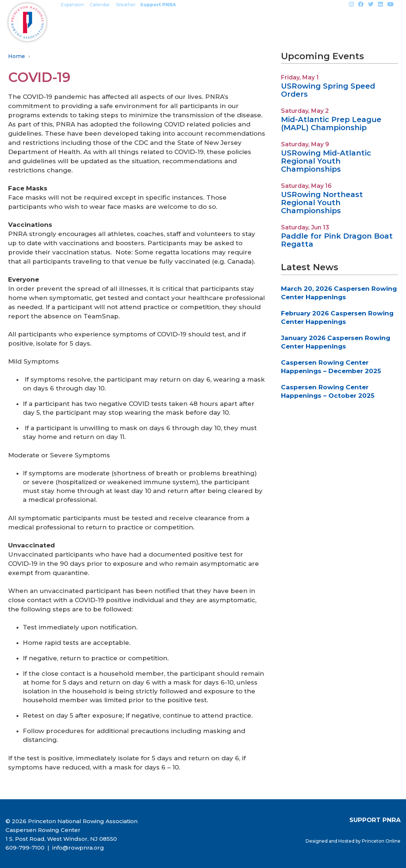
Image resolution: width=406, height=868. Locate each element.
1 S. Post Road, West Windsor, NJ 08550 (61, 839)
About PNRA (343, 22)
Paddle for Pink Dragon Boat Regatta (337, 240)
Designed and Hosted (331, 841)
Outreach (257, 22)
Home (17, 56)
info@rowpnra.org (77, 848)
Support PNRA (158, 5)
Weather (126, 5)
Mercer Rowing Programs (106, 22)
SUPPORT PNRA (375, 820)
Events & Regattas (195, 22)
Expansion (72, 5)
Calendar (100, 5)
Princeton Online (381, 841)
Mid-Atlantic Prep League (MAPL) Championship (331, 124)
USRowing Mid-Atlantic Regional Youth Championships (326, 161)
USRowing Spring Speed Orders (328, 90)
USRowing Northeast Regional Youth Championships (322, 203)
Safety (297, 22)
